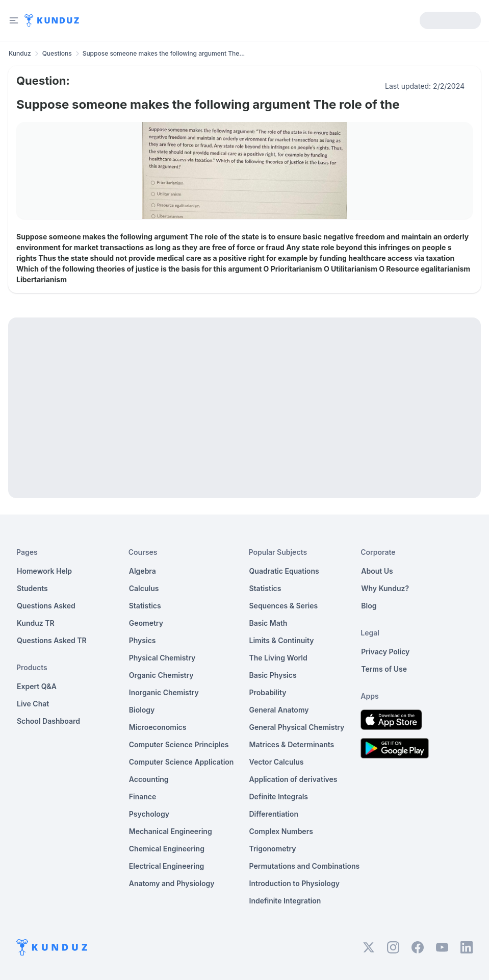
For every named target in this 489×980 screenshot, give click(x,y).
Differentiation (274, 814)
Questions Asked (46, 606)
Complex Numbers (281, 831)
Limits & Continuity (282, 640)
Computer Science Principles (179, 744)
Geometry (146, 623)
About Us (377, 571)
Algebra (143, 571)
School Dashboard (48, 721)
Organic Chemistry (161, 675)
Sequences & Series (284, 606)
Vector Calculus (277, 762)
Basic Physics (273, 675)
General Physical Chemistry (297, 727)
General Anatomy (279, 710)
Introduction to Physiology (294, 883)
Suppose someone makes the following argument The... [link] (164, 53)
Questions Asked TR (52, 640)
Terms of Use (384, 669)
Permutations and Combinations (305, 866)
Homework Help (44, 571)
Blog (369, 606)
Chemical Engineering (167, 849)
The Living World (278, 658)
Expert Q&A (37, 686)
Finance (143, 797)
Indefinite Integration (285, 901)
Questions (57, 53)
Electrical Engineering (167, 866)
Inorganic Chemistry (164, 692)
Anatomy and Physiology (172, 883)
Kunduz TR (36, 623)
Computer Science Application (182, 762)
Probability (268, 692)
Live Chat (33, 704)
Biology (142, 710)
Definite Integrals (279, 797)
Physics (143, 640)
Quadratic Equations (284, 571)
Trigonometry (273, 849)
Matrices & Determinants (292, 744)
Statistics (145, 606)
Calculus (144, 588)
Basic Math (268, 623)
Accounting (149, 779)
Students (32, 588)
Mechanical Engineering (171, 831)
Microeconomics (158, 727)
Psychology (149, 814)
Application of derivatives (293, 779)
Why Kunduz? (385, 588)
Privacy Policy (385, 652)
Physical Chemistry (162, 658)
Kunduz (20, 53)
